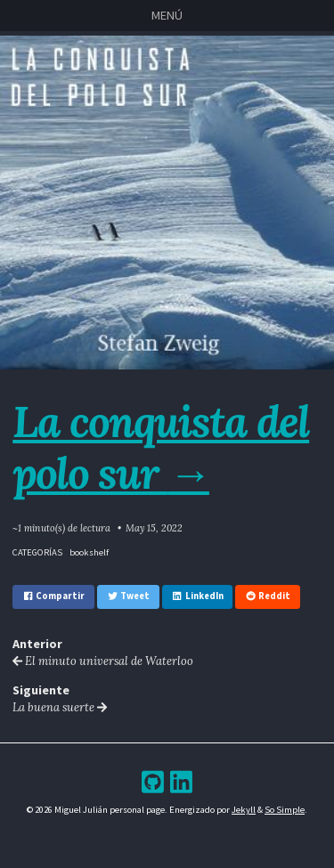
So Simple (285, 810)
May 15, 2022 (154, 528)
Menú (167, 15)
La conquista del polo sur (161, 447)
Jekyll (244, 810)
